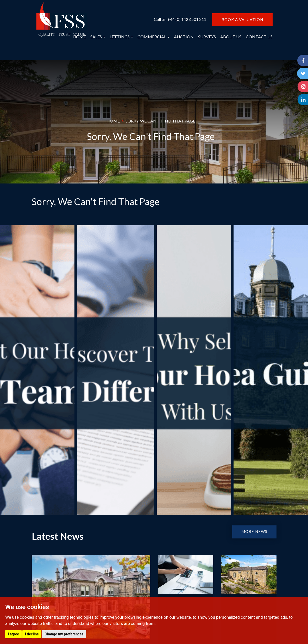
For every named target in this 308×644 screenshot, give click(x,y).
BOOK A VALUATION (242, 20)
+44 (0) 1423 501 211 (187, 19)
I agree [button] (13, 634)
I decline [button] (32, 634)
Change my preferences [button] (64, 634)
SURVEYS (207, 37)
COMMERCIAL (153, 37)
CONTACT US (259, 37)
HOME (79, 37)
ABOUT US (231, 37)
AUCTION (184, 37)
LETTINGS (121, 37)
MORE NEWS (254, 531)
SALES (98, 37)
